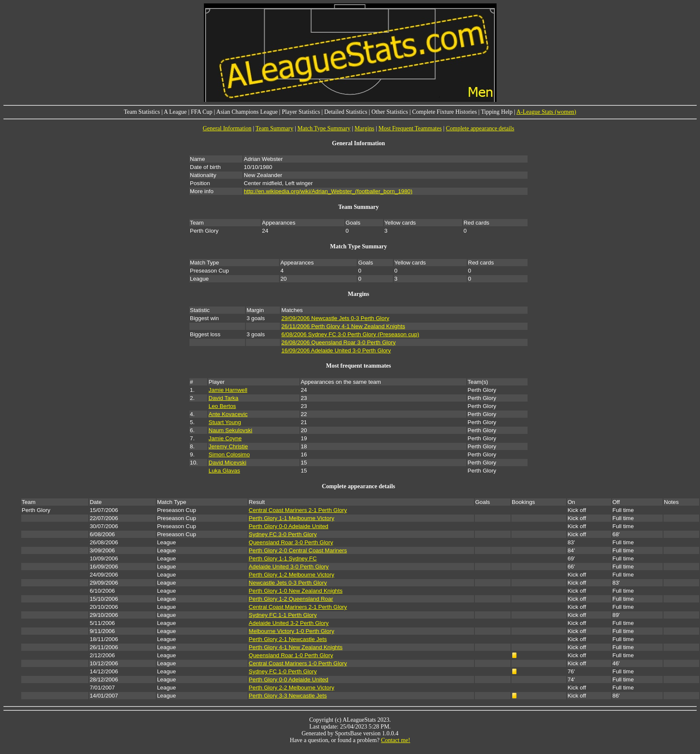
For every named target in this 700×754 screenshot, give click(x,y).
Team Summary (275, 128)
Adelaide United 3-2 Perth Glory (289, 623)
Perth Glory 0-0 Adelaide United (289, 526)
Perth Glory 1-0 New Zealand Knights (296, 591)
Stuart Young (225, 422)
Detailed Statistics (346, 112)
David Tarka (223, 398)
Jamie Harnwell (228, 390)
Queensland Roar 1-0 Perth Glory (291, 655)
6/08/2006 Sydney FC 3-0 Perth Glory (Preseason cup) (350, 334)
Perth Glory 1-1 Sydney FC (283, 558)
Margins (364, 128)
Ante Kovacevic (228, 414)
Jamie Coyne (225, 438)
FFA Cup (202, 112)
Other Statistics (390, 112)
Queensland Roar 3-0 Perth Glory (291, 542)
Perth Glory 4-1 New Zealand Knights (296, 647)
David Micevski (227, 463)
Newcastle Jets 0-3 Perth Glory (288, 583)
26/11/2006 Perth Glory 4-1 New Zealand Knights (343, 326)
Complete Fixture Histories (444, 112)
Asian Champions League (247, 112)
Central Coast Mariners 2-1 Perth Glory (298, 510)
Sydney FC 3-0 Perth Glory (283, 534)
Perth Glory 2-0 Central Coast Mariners (298, 550)
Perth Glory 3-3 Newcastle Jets (288, 696)
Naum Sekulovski (230, 430)
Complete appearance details (480, 128)
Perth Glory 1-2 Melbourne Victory (292, 575)
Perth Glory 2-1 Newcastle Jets (288, 639)
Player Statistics (301, 112)
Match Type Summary (324, 128)
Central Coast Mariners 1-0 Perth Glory (298, 663)
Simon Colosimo (229, 454)
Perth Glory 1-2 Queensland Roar (291, 599)
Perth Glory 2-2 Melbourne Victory (292, 688)
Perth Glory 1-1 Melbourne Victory (292, 518)
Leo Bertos (222, 406)
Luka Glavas (224, 471)
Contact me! (396, 740)
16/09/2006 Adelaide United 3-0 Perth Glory (336, 350)
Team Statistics (142, 112)
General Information (227, 128)
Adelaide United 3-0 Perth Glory (289, 567)
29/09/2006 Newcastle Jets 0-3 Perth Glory (335, 318)
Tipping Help (497, 112)
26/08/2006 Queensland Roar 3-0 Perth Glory (338, 342)
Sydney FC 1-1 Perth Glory (283, 615)
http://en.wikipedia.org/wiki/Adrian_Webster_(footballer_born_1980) (328, 191)
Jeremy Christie (228, 446)
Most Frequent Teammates (410, 128)
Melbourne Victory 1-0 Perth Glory (292, 631)
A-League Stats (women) (546, 112)
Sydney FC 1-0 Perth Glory (283, 671)
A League (175, 112)
